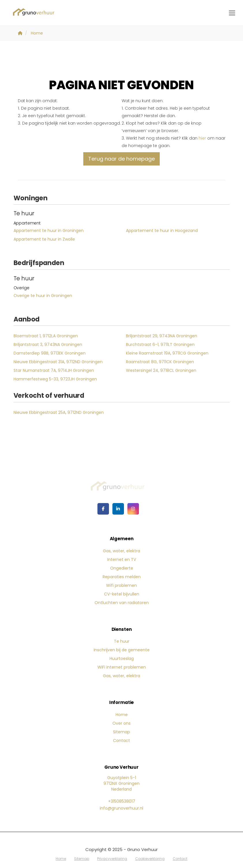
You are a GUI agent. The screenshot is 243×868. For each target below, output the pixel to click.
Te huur (122, 641)
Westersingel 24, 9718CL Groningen (161, 370)
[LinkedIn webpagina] (118, 509)
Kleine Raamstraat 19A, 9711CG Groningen (167, 353)
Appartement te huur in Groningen (49, 231)
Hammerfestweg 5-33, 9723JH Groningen (55, 379)
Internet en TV (122, 559)
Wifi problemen (121, 585)
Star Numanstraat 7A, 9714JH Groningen (54, 370)
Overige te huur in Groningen (43, 296)
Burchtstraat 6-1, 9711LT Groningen (160, 344)
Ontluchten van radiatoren (122, 603)
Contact (121, 741)
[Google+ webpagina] (133, 509)
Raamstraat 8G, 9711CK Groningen (160, 362)
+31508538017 (122, 801)
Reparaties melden (122, 577)
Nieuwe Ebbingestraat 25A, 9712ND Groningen (59, 412)
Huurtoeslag (122, 658)
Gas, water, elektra (121, 551)
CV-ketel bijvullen (122, 594)
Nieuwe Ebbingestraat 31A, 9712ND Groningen (58, 362)
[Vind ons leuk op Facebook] (103, 509)
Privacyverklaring (112, 859)
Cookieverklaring (150, 859)
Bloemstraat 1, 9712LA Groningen (46, 336)
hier (202, 138)
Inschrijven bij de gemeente (122, 650)
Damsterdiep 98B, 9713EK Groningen (50, 353)
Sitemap (121, 732)
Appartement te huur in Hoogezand (162, 231)
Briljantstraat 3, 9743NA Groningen (48, 344)
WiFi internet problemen (122, 667)
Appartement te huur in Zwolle (44, 239)
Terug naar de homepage (121, 159)
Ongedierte (122, 568)
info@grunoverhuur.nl (121, 808)
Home (122, 715)
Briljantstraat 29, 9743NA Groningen (162, 336)
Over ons (121, 723)
